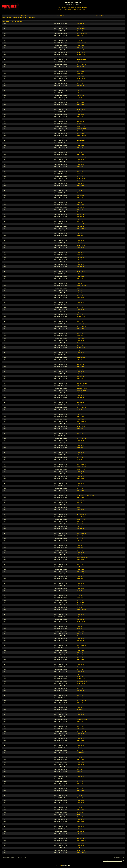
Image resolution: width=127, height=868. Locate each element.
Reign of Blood (80, 95)
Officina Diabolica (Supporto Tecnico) (85, 495)
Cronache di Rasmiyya (82, 383)
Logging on (79, 90)
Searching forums (81, 52)
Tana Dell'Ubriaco (81, 28)
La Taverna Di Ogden (82, 681)
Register (85, 7)
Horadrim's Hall (80, 24)
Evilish (78, 507)
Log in (85, 9)
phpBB (61, 866)
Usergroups (78, 7)
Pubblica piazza (80, 369)
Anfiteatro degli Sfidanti (82, 557)
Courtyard (79, 350)
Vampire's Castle (81, 324)
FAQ (59, 7)
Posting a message (81, 129)
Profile (60, 9)
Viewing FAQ (80, 457)
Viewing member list (81, 43)
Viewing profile (80, 31)
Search (64, 7)
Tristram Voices (80, 26)
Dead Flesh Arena (81, 140)
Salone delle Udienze (82, 388)
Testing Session (80, 753)
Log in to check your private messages (73, 9)
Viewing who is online (82, 33)
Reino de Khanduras (82, 514)
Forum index (80, 40)
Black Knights (80, 769)
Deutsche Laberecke (81, 59)
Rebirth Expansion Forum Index (9, 13)
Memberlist (71, 7)
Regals (78, 815)
